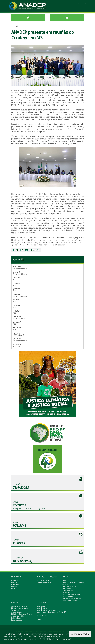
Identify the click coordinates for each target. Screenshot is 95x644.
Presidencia (15, 584)
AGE (14, 285)
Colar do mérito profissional (46, 610)
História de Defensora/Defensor (22, 614)
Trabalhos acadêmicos (70, 590)
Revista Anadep (16, 620)
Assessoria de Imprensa (19, 606)
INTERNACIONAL (42, 616)
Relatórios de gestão (69, 586)
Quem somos (16, 580)
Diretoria (14, 586)
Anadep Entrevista (17, 616)
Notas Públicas (16, 618)
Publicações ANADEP (70, 588)
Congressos (42, 602)
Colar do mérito (42, 608)
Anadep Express (17, 612)
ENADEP (40, 619)
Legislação (66, 592)
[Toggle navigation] (82, 6)
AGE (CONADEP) (18, 335)
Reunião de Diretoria (20, 269)
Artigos (65, 580)
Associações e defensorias (47, 577)
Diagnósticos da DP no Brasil (72, 598)
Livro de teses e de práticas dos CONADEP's (51, 612)
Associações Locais (43, 580)
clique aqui (65, 639)
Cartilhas (65, 584)
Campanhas (15, 610)
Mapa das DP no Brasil (70, 600)
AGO (15, 280)
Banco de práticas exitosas (71, 594)
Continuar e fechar (80, 634)
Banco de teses (68, 596)
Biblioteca (66, 577)
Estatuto (14, 582)
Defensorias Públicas (44, 582)
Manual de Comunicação (20, 608)
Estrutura (14, 588)
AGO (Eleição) (18, 346)
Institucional (16, 577)
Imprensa (15, 602)
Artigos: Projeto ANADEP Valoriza (73, 582)
